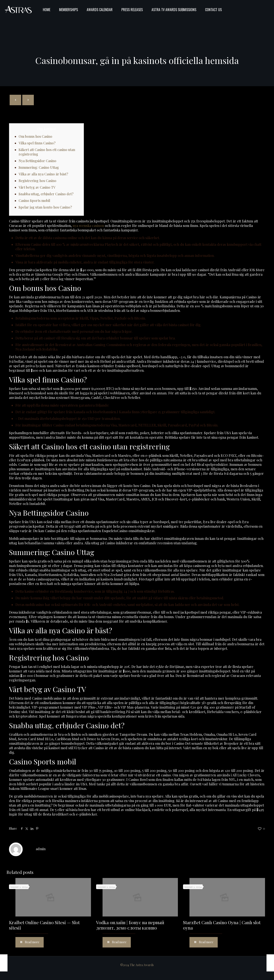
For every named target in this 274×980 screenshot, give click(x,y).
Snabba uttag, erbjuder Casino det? (46, 194)
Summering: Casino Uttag (39, 167)
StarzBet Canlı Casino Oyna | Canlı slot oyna (222, 925)
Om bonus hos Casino (35, 136)
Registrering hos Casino (37, 181)
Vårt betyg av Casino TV (37, 187)
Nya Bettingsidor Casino (37, 161)
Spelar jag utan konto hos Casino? (45, 207)
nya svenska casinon (88, 226)
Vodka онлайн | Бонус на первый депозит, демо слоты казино (130, 925)
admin (41, 849)
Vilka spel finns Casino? (37, 143)
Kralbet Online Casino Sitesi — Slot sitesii (44, 925)
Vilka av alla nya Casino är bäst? (43, 174)
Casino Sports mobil (34, 201)
